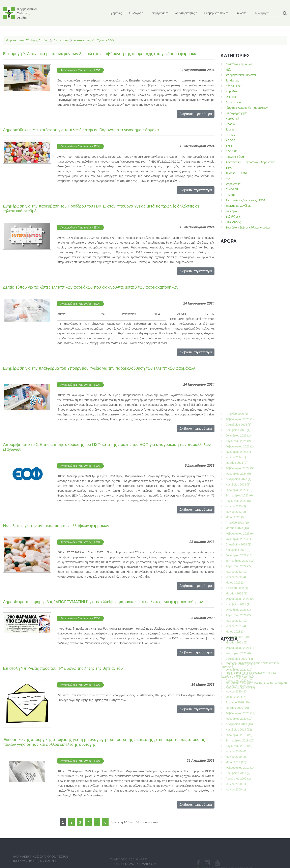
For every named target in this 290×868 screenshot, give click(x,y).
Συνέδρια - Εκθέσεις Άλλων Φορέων (248, 227)
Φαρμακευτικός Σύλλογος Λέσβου (27, 40)
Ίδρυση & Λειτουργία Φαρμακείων (247, 108)
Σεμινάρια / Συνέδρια (239, 206)
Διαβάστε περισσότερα (196, 114)
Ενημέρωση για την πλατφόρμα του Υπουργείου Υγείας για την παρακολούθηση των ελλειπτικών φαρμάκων (99, 368)
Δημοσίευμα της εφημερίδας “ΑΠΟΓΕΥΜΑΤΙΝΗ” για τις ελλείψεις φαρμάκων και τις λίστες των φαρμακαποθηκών (103, 602)
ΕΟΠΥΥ (230, 135)
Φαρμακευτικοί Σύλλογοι (241, 75)
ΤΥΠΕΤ (230, 146)
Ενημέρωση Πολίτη (216, 13)
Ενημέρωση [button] (158, 13)
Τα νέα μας (232, 80)
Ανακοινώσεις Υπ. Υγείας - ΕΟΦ (94, 40)
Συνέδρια (231, 211)
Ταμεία (230, 129)
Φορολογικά (233, 184)
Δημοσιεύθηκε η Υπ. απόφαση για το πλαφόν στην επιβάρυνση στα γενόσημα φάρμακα (81, 130)
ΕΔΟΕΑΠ (231, 151)
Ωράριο (230, 124)
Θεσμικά (231, 97)
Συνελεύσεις (233, 222)
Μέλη (229, 70)
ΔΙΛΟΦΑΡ (232, 189)
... (97, 822)
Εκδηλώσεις (233, 217)
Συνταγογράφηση (236, 113)
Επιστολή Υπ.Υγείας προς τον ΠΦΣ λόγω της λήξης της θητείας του (63, 668)
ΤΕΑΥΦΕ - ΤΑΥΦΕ (237, 173)
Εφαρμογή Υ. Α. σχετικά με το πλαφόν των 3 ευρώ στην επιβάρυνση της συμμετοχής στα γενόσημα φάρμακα (100, 54)
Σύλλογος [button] (135, 13)
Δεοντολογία (233, 102)
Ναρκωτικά (232, 119)
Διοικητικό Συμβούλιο (239, 64)
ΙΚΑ (228, 178)
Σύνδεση (241, 13)
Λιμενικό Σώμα (235, 157)
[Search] (268, 13)
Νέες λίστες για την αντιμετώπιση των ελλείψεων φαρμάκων (56, 526)
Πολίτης (230, 195)
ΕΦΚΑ (229, 168)
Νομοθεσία (232, 91)
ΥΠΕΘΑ (230, 140)
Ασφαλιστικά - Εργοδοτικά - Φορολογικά (250, 162)
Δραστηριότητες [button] (185, 13)
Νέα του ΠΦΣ (234, 86)
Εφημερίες (115, 13)
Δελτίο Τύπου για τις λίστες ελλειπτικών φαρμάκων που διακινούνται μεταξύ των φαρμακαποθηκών (91, 287)
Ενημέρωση (61, 40)
